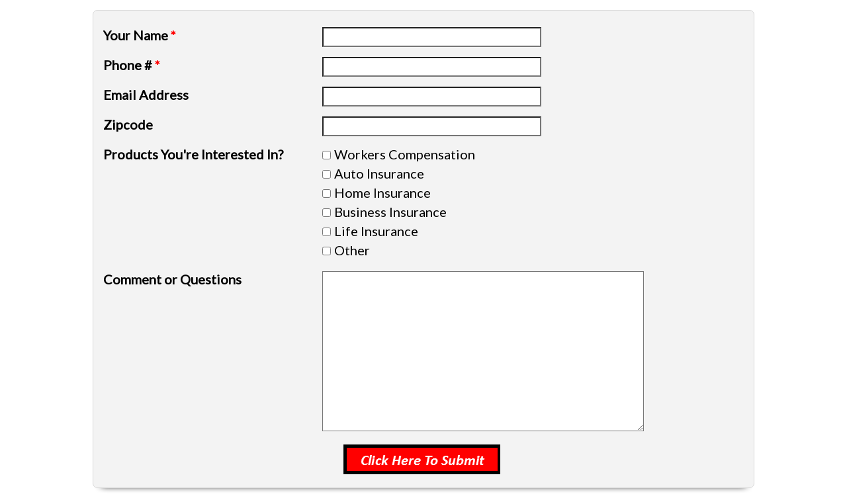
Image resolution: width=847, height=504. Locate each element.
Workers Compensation (405, 154)
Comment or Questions (172, 279)
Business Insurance (390, 212)
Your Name (140, 35)
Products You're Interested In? (193, 154)
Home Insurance (382, 192)
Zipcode (128, 124)
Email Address (146, 95)
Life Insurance (376, 231)
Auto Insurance (379, 173)
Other (352, 250)
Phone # (132, 65)
